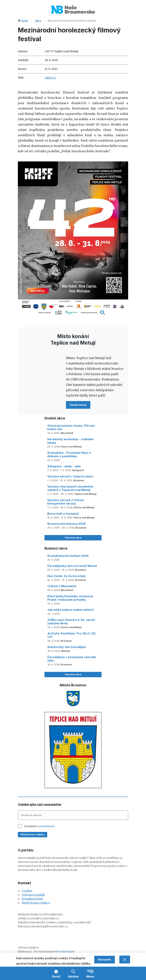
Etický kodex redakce (36, 903)
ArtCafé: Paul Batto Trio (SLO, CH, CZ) (72, 635)
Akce (38, 21)
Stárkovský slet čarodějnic (67, 647)
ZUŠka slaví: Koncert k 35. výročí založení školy (71, 622)
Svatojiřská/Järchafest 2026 (68, 556)
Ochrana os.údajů (33, 895)
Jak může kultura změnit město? (71, 610)
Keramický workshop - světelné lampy (70, 441)
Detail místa (78, 405)
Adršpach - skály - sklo (64, 466)
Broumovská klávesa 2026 (67, 524)
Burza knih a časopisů (63, 514)
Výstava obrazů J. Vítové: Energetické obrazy (66, 502)
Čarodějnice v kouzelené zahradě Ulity (72, 659)
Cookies (27, 891)
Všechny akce (73, 538)
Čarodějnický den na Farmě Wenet (72, 566)
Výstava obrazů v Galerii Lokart (70, 476)
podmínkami (47, 826)
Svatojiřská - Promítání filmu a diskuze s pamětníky (69, 454)
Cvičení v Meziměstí (62, 586)
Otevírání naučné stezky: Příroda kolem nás (71, 427)
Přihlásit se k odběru (33, 835)
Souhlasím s (39, 826)
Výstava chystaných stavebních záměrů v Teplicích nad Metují (70, 488)
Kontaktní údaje (32, 899)
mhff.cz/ (50, 78)
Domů (25, 21)
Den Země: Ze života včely (66, 576)
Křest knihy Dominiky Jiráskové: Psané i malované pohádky (71, 598)
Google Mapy (65, 952)
